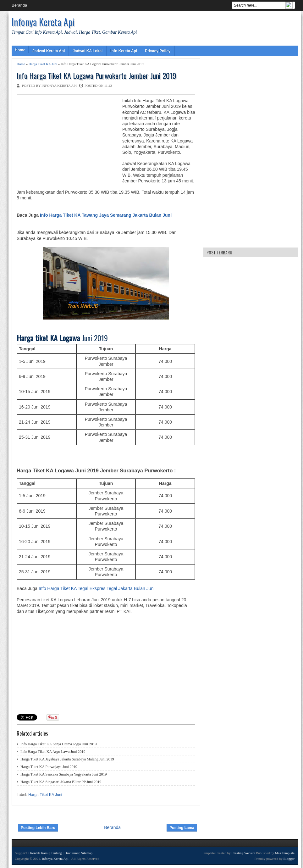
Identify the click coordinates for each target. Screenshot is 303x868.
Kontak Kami (39, 853)
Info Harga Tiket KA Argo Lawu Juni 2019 (53, 752)
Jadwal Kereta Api (49, 51)
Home (20, 50)
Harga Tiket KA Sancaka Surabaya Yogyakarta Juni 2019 (63, 774)
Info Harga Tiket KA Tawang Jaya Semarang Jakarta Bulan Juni (106, 215)
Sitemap (87, 853)
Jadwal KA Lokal (88, 51)
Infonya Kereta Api (43, 22)
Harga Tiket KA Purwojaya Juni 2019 (49, 767)
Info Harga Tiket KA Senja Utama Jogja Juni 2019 (58, 744)
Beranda (19, 5)
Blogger (289, 859)
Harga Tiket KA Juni (43, 64)
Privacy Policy (158, 51)
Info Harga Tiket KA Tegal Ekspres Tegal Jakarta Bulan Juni (96, 588)
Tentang (56, 853)
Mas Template (285, 853)
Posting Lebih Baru (38, 828)
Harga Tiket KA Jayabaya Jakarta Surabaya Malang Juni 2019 (67, 759)
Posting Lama (182, 828)
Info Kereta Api (124, 51)
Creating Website (243, 853)
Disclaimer (72, 853)
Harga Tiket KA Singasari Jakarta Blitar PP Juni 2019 (61, 782)
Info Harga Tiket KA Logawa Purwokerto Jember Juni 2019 (96, 76)
